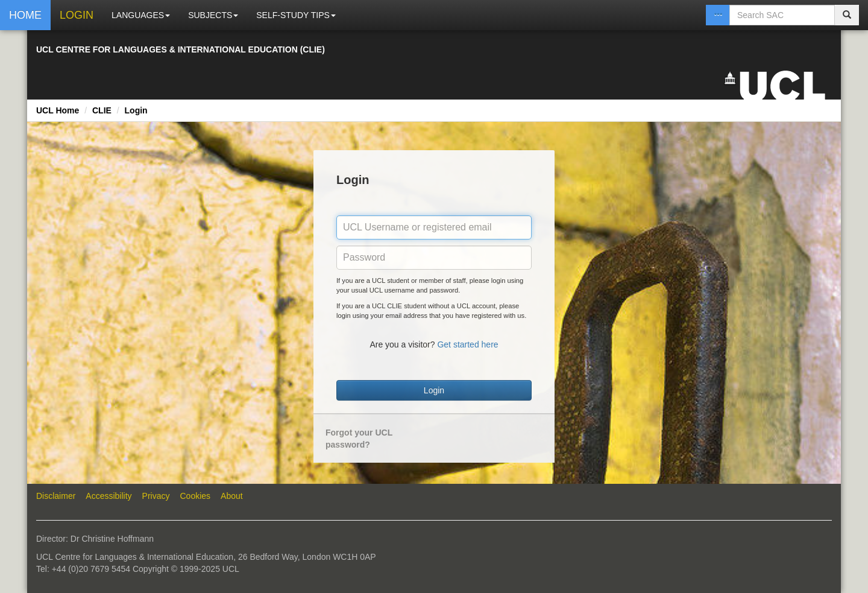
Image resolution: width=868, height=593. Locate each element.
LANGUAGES (141, 15)
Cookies (196, 496)
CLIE (102, 110)
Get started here (467, 344)
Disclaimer (56, 496)
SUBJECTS (213, 15)
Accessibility (108, 496)
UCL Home (58, 110)
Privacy (156, 496)
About (232, 496)
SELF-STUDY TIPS (296, 15)
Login (136, 110)
